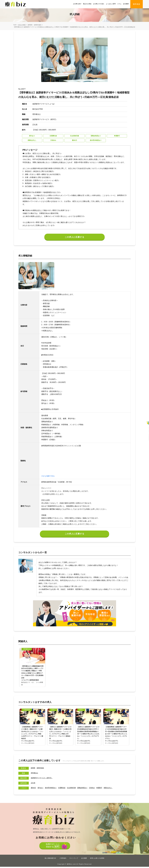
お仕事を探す (77, 4)
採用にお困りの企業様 (97, 859)
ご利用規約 (63, 859)
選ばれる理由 (87, 4)
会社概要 (126, 4)
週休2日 (34, 789)
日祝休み (99, 789)
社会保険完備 (76, 789)
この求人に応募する (74, 237)
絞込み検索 (22, 25)
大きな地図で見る (48, 477)
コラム (119, 4)
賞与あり (42, 789)
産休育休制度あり (53, 789)
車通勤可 (107, 789)
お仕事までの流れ (99, 4)
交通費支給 (65, 789)
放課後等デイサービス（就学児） (43, 779)
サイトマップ (74, 859)
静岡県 (30, 25)
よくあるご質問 (111, 4)
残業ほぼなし (117, 789)
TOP (15, 25)
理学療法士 (35, 774)
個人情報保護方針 (50, 859)
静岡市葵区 (38, 25)
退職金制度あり (88, 789)
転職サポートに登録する (52, 848)
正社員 (33, 784)
